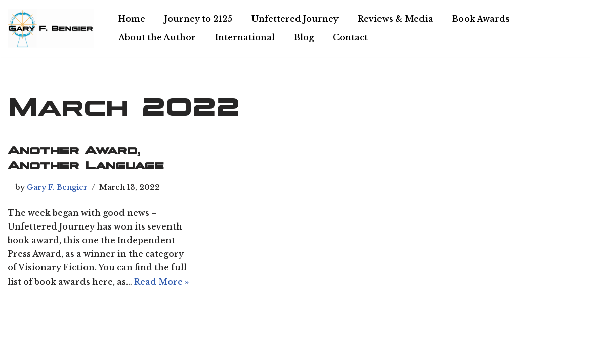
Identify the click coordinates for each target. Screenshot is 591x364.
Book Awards (481, 19)
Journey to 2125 (198, 19)
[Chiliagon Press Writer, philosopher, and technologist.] (51, 28)
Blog (304, 37)
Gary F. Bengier (57, 187)
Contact (350, 37)
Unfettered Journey (295, 19)
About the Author (157, 37)
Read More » (161, 282)
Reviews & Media (395, 19)
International (245, 37)
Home (132, 19)
